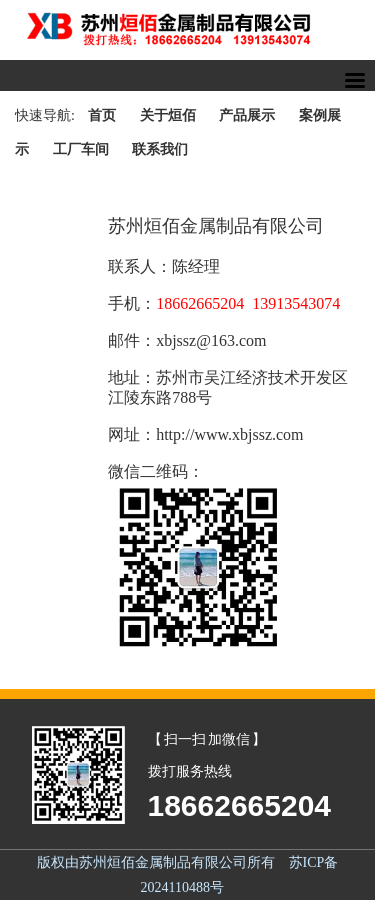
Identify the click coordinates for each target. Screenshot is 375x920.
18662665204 (240, 805)
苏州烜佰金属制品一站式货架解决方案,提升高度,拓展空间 (187, 30)
